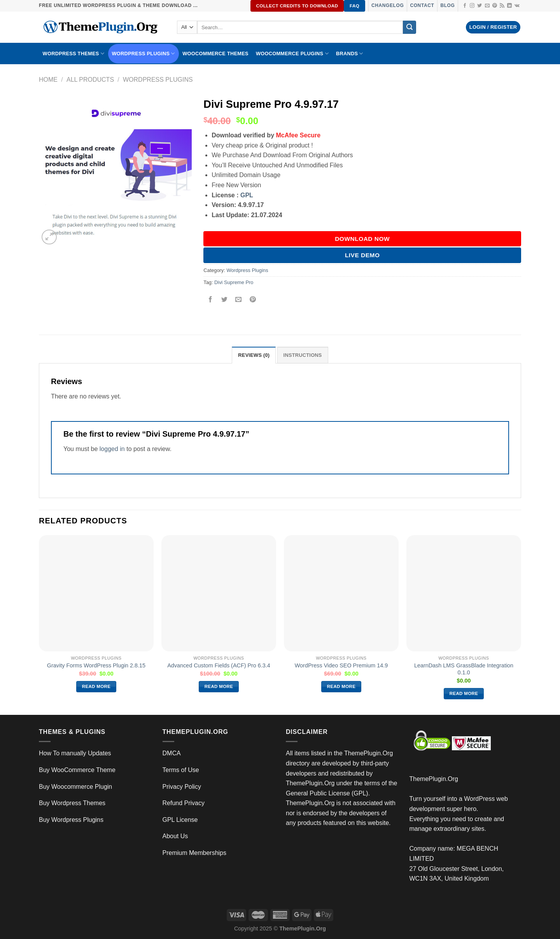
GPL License (180, 820)
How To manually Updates (75, 753)
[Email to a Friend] (239, 300)
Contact (422, 5)
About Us (175, 836)
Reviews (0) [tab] (254, 355)
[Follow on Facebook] (465, 6)
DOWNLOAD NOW (362, 239)
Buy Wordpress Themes (72, 803)
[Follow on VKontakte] (517, 6)
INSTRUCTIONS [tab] (303, 355)
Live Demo (362, 255)
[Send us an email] (487, 6)
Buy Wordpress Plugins (71, 820)
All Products (90, 80)
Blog (447, 5)
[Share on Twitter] (225, 300)
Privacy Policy (182, 787)
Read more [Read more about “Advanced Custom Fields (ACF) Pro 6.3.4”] (219, 686)
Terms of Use (181, 770)
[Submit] (409, 27)
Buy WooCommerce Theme (77, 770)
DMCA (172, 753)
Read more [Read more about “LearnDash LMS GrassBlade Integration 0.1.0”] (464, 693)
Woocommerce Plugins (292, 54)
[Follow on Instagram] (472, 6)
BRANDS (350, 54)
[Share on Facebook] (211, 300)
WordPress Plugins (143, 54)
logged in (112, 449)
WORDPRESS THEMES (73, 54)
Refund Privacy (184, 803)
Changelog (388, 5)
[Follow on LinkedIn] (509, 6)
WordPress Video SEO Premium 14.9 (341, 665)
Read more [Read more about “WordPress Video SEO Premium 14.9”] (341, 686)
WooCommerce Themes (215, 54)
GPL (247, 195)
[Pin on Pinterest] (253, 300)
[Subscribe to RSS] (502, 6)
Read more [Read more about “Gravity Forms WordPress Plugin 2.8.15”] (96, 686)
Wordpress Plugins (158, 80)
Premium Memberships (194, 853)
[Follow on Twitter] (479, 6)
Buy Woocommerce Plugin (75, 787)
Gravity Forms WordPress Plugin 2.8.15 (96, 665)
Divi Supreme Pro (234, 282)
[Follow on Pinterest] (495, 6)
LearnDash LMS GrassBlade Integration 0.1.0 (464, 669)
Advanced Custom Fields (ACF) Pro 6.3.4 (219, 665)
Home (48, 80)
